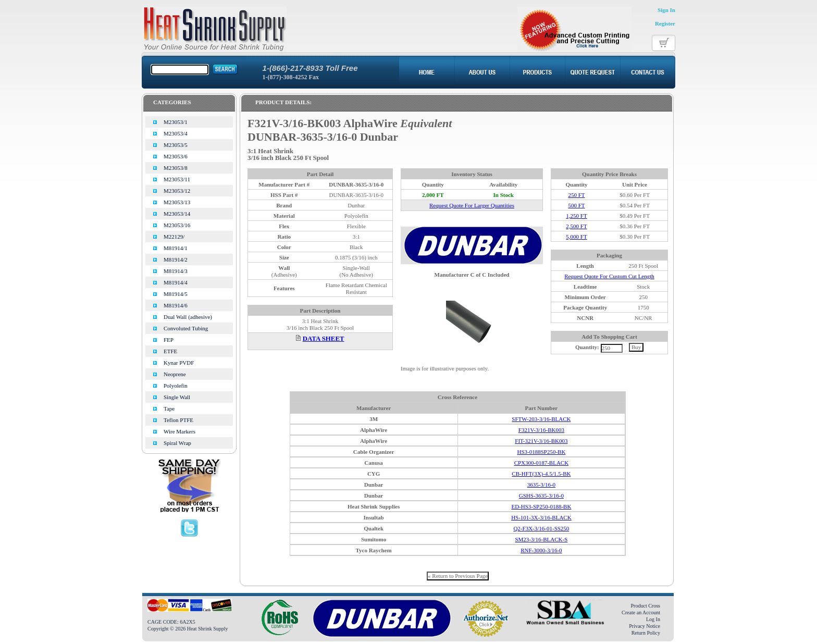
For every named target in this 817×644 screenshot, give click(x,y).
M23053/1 (176, 122)
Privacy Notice (645, 626)
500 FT (576, 205)
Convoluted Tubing (186, 328)
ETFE (170, 351)
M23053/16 (177, 225)
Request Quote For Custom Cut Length (609, 276)
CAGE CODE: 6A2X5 (171, 622)
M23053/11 (177, 179)
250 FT (576, 195)
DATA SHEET (324, 339)
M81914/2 (176, 259)
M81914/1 (176, 248)
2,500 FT (576, 226)
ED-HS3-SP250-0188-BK (541, 506)
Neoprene (175, 374)
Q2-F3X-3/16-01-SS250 (541, 528)
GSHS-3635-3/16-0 (541, 496)
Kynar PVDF (179, 363)
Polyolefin (176, 386)
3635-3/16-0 (541, 485)
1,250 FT (576, 216)
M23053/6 (176, 156)
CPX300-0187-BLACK (542, 463)
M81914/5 (176, 294)
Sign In (666, 10)
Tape (169, 408)
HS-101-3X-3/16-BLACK (541, 517)
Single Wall (177, 397)
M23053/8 (176, 168)
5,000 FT (576, 237)
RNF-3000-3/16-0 (541, 550)
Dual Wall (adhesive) (188, 317)
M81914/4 (176, 282)
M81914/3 (176, 271)
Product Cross (646, 606)
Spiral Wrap (177, 443)
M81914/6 (176, 305)
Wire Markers (180, 431)
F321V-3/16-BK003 (541, 430)
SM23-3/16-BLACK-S (541, 539)
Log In (653, 619)
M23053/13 (177, 202)
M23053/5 (176, 145)
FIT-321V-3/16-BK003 (541, 441)
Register (665, 23)
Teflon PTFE (178, 420)
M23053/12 (177, 191)
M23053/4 (176, 133)
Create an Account (641, 612)
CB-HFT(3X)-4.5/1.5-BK (541, 474)
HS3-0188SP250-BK (541, 452)
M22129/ (174, 237)
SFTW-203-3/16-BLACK (541, 419)
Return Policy (646, 633)
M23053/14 (177, 214)
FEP (169, 340)
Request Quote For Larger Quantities (472, 205)
